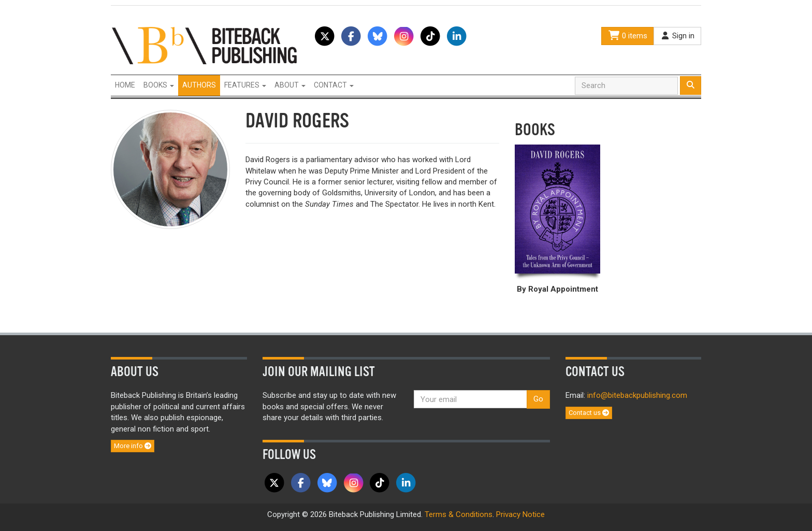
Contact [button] (334, 85)
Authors (199, 85)
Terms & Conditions (459, 514)
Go (538, 399)
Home (125, 85)
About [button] (290, 85)
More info (133, 446)
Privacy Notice (520, 514)
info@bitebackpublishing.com (637, 395)
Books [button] (159, 85)
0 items (628, 36)
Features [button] (245, 85)
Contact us (589, 413)
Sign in (677, 36)
